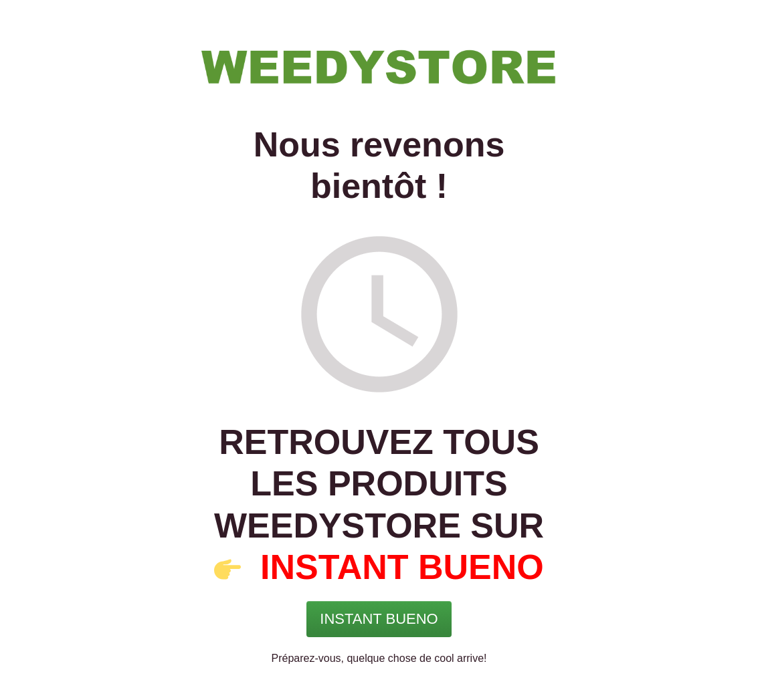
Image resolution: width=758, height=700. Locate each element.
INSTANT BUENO (402, 567)
